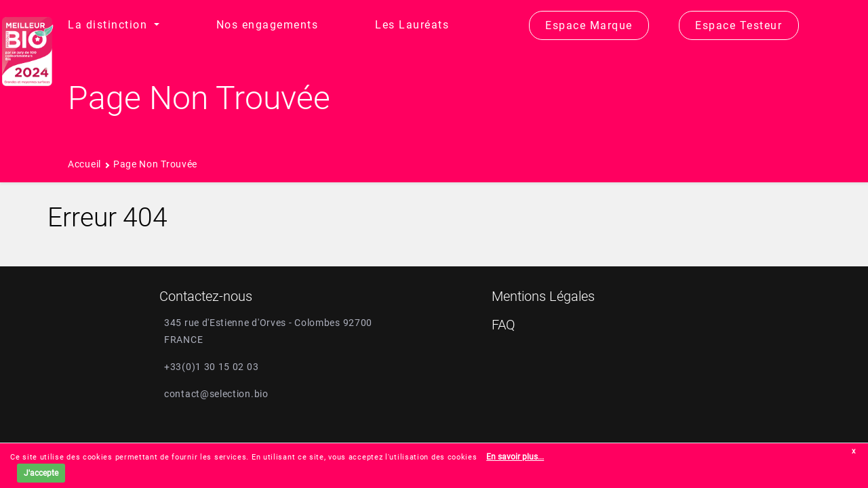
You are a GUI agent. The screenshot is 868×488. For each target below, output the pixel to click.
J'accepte (41, 473)
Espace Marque (589, 25)
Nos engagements (268, 25)
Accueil (84, 164)
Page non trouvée (155, 164)
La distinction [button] (110, 25)
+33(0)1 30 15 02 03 (211, 367)
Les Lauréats (412, 25)
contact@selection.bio (216, 394)
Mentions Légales (543, 296)
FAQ (504, 325)
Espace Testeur (738, 25)
